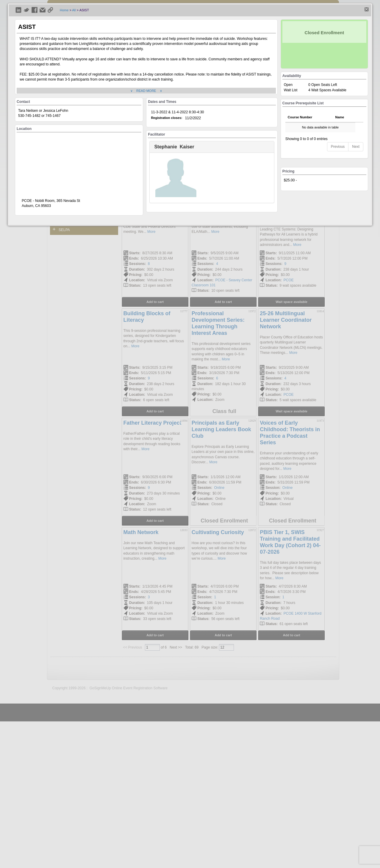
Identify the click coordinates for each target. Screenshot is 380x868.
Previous (338, 147)
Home (64, 10)
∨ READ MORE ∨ (146, 91)
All (74, 10)
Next (356, 147)
